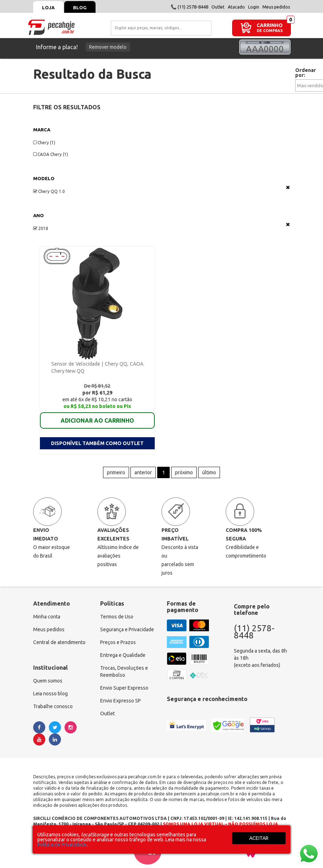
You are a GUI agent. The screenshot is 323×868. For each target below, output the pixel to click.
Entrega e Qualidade (123, 655)
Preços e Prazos (118, 642)
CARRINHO (270, 25)
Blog (80, 7)
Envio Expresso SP (121, 701)
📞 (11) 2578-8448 (189, 7)
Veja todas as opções (288, 187)
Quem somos (48, 681)
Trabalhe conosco (53, 706)
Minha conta (47, 617)
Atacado (236, 7)
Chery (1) (44, 143)
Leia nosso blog (50, 694)
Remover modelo (108, 47)
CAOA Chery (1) (51, 154)
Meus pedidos (276, 7)
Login (254, 7)
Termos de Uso (117, 617)
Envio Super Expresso (124, 688)
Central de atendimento (59, 642)
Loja (48, 7)
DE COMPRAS (270, 31)
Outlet (218, 7)
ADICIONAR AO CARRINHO (97, 420)
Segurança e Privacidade (127, 629)
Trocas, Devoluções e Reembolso (124, 671)
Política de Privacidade (62, 845)
